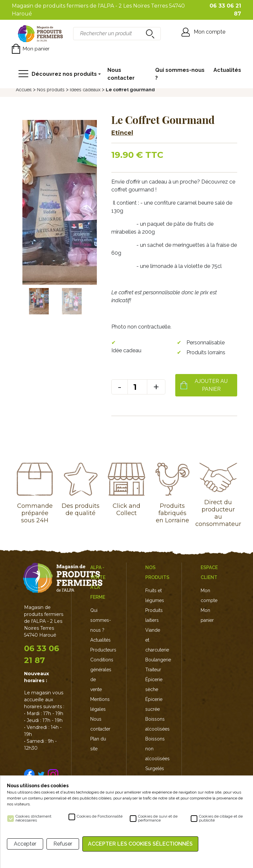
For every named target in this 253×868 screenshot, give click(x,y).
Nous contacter (121, 74)
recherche (149, 34)
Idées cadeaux (85, 90)
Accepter (25, 844)
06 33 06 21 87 (42, 654)
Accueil (24, 90)
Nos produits (51, 90)
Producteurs (103, 650)
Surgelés (155, 768)
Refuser (63, 844)
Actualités (227, 70)
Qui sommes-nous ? (180, 74)
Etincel (122, 133)
